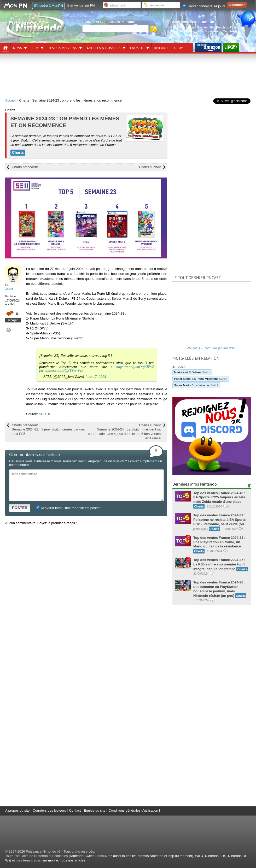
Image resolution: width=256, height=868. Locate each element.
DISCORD (161, 48)
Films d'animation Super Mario (201, 31)
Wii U (199, 856)
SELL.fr (44, 414)
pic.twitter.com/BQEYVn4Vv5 (61, 370)
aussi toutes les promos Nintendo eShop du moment (153, 856)
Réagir (13, 320)
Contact (75, 810)
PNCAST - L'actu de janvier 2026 (212, 348)
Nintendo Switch (82, 856)
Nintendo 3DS (216, 856)
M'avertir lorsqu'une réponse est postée (68, 508)
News (18, 48)
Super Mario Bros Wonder (196, 385)
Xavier (9, 289)
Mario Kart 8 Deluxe (192, 372)
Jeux (35, 48)
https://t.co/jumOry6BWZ (135, 367)
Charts (18, 152)
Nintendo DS (238, 856)
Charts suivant (150, 167)
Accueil (11, 100)
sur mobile (50, 860)
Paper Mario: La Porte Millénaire (201, 379)
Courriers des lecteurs (49, 810)
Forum (178, 48)
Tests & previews (63, 48)
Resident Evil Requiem (213, 27)
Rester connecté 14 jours (204, 6)
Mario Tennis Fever (183, 27)
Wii (8, 860)
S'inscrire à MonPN (48, 6)
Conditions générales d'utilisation (133, 810)
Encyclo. (137, 48)
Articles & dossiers (104, 48)
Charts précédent (25, 167)
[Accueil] (5, 48)
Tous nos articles (72, 860)
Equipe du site (95, 810)
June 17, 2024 (95, 377)
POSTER (20, 508)
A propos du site (17, 810)
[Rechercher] (115, 29)
